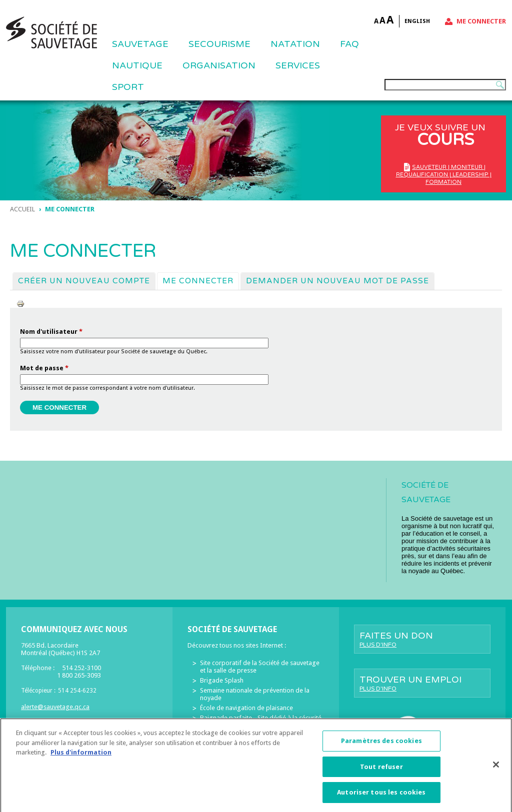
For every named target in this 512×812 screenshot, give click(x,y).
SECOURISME (219, 44)
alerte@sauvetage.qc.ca (55, 707)
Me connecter (481, 21)
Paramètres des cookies (381, 745)
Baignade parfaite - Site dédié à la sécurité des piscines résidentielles (261, 722)
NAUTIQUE (137, 65)
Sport (128, 87)
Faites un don (422, 639)
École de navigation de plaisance (246, 708)
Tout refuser (381, 771)
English (417, 21)
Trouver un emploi (422, 683)
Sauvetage (140, 44)
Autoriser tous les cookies (381, 797)
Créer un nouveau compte (84, 281)
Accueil (22, 209)
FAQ (349, 44)
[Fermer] (496, 769)
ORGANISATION (219, 65)
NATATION (295, 44)
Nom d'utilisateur (51, 332)
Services (298, 65)
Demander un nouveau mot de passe (337, 281)
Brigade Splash (222, 680)
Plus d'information (81, 757)
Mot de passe (44, 368)
